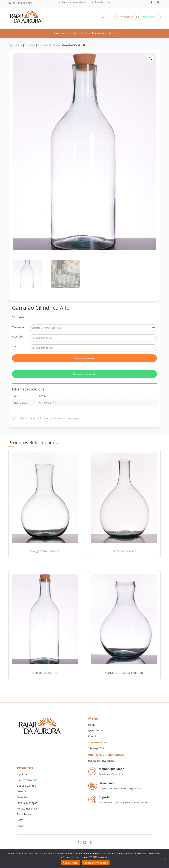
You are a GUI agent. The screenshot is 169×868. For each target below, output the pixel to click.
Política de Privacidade (101, 761)
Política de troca (100, 2)
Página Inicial (15, 45)
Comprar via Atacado (84, 374)
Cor (14, 346)
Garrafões (30, 45)
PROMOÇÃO (127, 17)
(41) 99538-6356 (22, 3)
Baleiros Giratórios (28, 780)
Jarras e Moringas (27, 803)
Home (92, 725)
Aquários (22, 774)
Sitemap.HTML (97, 748)
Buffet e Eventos (26, 786)
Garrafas (22, 791)
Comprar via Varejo (84, 358)
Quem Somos (96, 730)
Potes (20, 820)
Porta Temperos (26, 814)
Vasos (20, 826)
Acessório (18, 337)
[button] (150, 58)
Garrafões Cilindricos (49, 45)
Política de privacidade (72, 2)
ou (84, 366)
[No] (165, 859)
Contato (93, 736)
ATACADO (151, 17)
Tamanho (18, 327)
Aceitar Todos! (71, 863)
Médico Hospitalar (28, 809)
